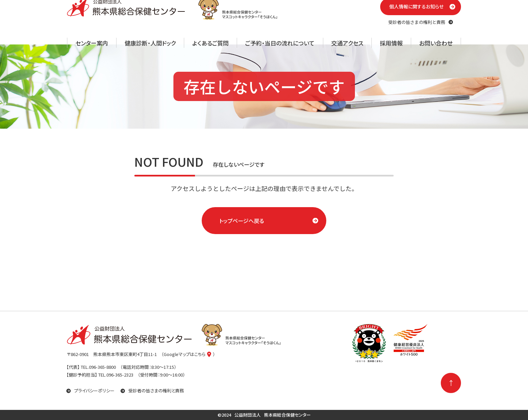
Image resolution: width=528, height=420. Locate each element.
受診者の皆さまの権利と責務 (152, 391)
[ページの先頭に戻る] (451, 383)
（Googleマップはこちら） (188, 354)
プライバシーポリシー (90, 391)
